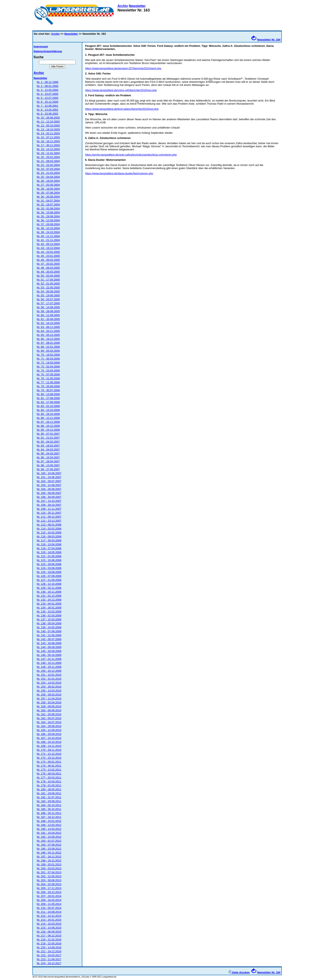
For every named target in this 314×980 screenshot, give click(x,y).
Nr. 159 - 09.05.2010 (49, 706)
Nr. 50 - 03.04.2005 (48, 276)
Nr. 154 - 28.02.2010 (49, 687)
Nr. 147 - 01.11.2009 (49, 659)
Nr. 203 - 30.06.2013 (49, 880)
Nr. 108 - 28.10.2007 (49, 505)
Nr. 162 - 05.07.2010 (49, 718)
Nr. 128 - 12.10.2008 (49, 584)
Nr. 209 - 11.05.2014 (49, 904)
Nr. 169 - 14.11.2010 (49, 746)
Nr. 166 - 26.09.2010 (49, 734)
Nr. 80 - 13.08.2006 (48, 394)
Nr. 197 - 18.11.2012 (49, 857)
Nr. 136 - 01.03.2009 (49, 616)
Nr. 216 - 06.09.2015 (49, 932)
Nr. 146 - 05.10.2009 (49, 655)
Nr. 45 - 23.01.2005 (48, 256)
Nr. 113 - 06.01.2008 (49, 525)
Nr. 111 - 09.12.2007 (49, 517)
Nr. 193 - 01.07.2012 (49, 841)
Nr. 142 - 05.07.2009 (49, 639)
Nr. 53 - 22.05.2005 (48, 288)
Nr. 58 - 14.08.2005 (48, 307)
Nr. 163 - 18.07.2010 (49, 722)
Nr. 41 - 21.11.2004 (48, 240)
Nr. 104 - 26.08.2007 (49, 489)
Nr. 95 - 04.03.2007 (48, 453)
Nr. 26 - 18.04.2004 (48, 181)
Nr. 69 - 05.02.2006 (48, 351)
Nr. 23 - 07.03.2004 (48, 169)
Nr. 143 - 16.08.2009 (49, 643)
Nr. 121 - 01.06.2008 (49, 556)
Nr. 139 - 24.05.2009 (49, 627)
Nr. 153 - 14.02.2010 (49, 683)
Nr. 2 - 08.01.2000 (48, 86)
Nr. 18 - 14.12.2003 (48, 149)
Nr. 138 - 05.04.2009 (49, 623)
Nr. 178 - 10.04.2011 (49, 781)
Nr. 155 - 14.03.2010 (49, 691)
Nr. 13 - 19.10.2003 (48, 129)
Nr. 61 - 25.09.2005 (48, 319)
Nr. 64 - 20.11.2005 (48, 331)
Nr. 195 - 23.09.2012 (49, 849)
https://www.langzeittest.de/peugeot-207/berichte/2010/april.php (123, 68)
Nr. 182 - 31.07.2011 (49, 797)
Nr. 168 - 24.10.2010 (49, 742)
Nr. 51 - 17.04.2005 (48, 280)
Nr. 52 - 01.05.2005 (48, 284)
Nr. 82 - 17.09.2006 (48, 402)
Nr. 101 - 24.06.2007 (49, 477)
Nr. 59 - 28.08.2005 (48, 311)
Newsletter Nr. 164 (269, 40)
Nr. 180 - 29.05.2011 (49, 789)
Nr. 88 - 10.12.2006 (48, 426)
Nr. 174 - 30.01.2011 (49, 766)
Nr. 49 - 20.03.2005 (48, 272)
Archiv (123, 6)
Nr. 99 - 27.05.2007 (48, 469)
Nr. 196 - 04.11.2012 (49, 853)
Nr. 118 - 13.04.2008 (49, 544)
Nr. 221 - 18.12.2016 (49, 951)
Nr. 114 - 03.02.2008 (49, 529)
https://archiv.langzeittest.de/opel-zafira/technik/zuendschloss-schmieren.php (131, 155)
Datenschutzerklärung (48, 51)
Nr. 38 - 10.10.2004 (48, 228)
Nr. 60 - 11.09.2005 (48, 315)
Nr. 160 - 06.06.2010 (49, 710)
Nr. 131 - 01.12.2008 (49, 596)
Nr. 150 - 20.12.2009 (49, 671)
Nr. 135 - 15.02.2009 (49, 612)
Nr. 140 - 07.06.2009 (49, 631)
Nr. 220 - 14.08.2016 (49, 947)
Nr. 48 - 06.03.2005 (48, 268)
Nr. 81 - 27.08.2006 (48, 398)
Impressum (41, 46)
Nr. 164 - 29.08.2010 (49, 726)
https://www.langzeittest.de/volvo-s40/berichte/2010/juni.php (121, 90)
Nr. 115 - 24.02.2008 (49, 533)
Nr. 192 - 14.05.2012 (49, 837)
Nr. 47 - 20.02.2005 (48, 264)
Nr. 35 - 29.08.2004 (48, 216)
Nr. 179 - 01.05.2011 (49, 785)
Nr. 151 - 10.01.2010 (49, 675)
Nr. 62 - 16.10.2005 (48, 323)
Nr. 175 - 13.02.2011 (49, 770)
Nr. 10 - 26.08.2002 (48, 118)
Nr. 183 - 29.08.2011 (49, 801)
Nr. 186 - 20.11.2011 (49, 813)
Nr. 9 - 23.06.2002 (48, 114)
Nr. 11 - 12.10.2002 (48, 122)
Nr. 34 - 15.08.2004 (48, 212)
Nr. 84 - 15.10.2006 (48, 410)
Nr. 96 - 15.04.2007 (48, 457)
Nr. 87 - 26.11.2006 (48, 422)
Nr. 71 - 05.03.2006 (48, 359)
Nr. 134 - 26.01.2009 (49, 608)
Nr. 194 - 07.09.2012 (49, 845)
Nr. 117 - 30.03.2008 (49, 540)
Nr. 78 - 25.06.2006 (48, 386)
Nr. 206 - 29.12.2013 (49, 892)
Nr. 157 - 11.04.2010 (49, 698)
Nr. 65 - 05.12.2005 (48, 335)
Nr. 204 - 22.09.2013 (49, 884)
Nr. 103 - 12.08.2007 (49, 485)
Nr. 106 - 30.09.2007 (49, 497)
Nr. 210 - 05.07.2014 (49, 908)
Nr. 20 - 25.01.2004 (48, 157)
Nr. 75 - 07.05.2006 (48, 374)
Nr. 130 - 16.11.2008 (49, 592)
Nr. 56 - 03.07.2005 (48, 299)
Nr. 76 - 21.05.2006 (48, 378)
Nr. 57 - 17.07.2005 (48, 303)
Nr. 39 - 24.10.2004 (48, 232)
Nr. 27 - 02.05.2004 (48, 185)
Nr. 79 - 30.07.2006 (48, 390)
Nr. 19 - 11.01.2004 (48, 153)
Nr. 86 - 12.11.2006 (48, 418)
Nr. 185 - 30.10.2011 (49, 809)
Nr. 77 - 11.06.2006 (48, 382)
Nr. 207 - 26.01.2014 (49, 896)
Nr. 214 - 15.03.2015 (49, 924)
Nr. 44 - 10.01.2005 (48, 252)
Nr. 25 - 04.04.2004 (48, 177)
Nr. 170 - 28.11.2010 (49, 750)
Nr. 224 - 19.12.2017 (49, 963)
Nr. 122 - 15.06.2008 (49, 560)
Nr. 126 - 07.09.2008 (49, 576)
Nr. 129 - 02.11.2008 (49, 588)
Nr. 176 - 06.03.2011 (49, 774)
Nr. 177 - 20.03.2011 (49, 778)
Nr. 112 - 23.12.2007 (49, 521)
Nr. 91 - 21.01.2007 (48, 438)
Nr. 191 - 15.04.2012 (49, 833)
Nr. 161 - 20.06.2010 (49, 714)
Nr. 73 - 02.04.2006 (48, 367)
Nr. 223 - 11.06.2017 (49, 959)
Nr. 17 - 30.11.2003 (48, 145)
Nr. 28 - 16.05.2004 (48, 189)
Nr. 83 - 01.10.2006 (48, 406)
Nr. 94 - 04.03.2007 (48, 450)
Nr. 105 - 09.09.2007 (49, 493)
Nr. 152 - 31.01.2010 (49, 679)
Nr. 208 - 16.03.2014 (49, 900)
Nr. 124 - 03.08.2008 (49, 568)
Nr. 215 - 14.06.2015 (49, 928)
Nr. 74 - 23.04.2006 (48, 371)
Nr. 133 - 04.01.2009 (49, 604)
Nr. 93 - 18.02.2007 (48, 446)
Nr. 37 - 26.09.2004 (48, 224)
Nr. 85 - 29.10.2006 (48, 414)
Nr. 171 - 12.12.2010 (49, 754)
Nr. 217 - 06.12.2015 (49, 936)
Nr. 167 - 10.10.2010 (49, 738)
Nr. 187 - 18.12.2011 (49, 817)
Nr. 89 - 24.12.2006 (48, 430)
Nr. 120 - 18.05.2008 (49, 552)
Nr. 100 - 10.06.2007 (49, 473)
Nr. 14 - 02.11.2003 (48, 133)
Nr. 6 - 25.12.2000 (48, 102)
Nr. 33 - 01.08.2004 (48, 208)
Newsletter (137, 6)
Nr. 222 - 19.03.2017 (49, 955)
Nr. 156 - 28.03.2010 (49, 695)
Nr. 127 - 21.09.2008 (49, 580)
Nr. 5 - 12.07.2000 (48, 98)
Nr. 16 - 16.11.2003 (48, 141)
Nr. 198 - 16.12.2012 (49, 861)
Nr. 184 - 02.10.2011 (49, 805)
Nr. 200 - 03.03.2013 (49, 868)
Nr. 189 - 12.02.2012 (49, 825)
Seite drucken (239, 972)
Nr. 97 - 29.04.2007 (48, 461)
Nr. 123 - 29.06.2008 (49, 564)
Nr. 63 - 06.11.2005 (48, 327)
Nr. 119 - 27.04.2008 (49, 548)
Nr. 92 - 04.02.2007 (48, 442)
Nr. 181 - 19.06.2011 (49, 793)
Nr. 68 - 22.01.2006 (48, 347)
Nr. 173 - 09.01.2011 (49, 762)
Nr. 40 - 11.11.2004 (48, 236)
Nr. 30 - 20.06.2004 (48, 197)
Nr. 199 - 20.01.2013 (49, 864)
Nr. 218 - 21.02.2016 (49, 940)
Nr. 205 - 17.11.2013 (49, 888)
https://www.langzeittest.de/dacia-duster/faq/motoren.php (119, 173)
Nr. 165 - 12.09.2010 (49, 730)
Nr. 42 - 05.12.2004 (48, 244)
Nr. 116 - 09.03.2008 (49, 536)
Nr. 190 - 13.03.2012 (49, 829)
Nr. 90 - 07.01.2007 (48, 434)
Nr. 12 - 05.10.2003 (48, 126)
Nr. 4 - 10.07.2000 (48, 94)
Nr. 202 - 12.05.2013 (49, 876)
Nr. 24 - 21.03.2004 (48, 173)
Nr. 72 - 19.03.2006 (48, 363)
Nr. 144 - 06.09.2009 (49, 647)
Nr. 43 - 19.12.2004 (48, 248)
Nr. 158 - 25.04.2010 (49, 702)
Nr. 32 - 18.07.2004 (48, 205)
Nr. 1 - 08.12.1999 (48, 82)
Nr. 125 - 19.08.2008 (49, 572)
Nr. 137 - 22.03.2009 (49, 619)
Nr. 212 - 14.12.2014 (49, 916)
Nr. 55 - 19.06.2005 (48, 295)
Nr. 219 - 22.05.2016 (49, 943)
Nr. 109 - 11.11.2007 (49, 509)
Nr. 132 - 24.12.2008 (49, 600)
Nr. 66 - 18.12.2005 (48, 339)
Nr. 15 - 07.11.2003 (48, 137)
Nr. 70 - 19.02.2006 (48, 355)
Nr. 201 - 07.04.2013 (49, 872)
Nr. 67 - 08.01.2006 (48, 343)
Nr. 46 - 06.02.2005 (48, 260)
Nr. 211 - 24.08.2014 (49, 912)
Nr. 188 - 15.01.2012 (49, 821)
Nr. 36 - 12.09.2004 (48, 220)
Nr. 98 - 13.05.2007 (48, 465)
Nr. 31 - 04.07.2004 (48, 201)
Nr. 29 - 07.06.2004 (48, 193)
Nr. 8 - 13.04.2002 (48, 110)
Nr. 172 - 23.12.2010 (49, 758)
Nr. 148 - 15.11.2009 (49, 663)
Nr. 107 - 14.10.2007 (49, 501)
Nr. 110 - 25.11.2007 (49, 513)
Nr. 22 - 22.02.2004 (48, 165)
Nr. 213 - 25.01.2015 (49, 920)
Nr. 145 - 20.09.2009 (49, 651)
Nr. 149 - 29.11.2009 (49, 667)
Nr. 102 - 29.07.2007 (49, 481)
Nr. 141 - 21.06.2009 (49, 635)
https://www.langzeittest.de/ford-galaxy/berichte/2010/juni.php (122, 109)
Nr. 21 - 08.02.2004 (48, 161)
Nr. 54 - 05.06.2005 (48, 291)
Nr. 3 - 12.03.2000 (48, 90)
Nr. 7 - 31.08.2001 (48, 106)
